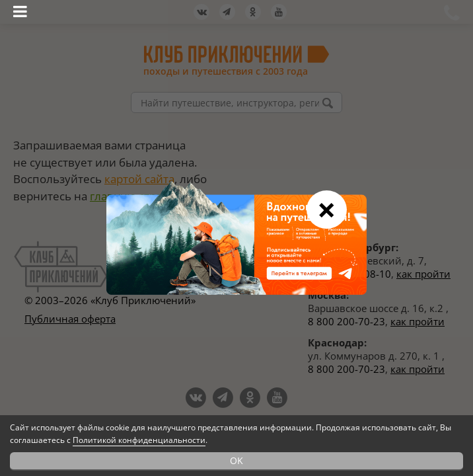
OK (236, 460)
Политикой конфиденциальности (139, 440)
